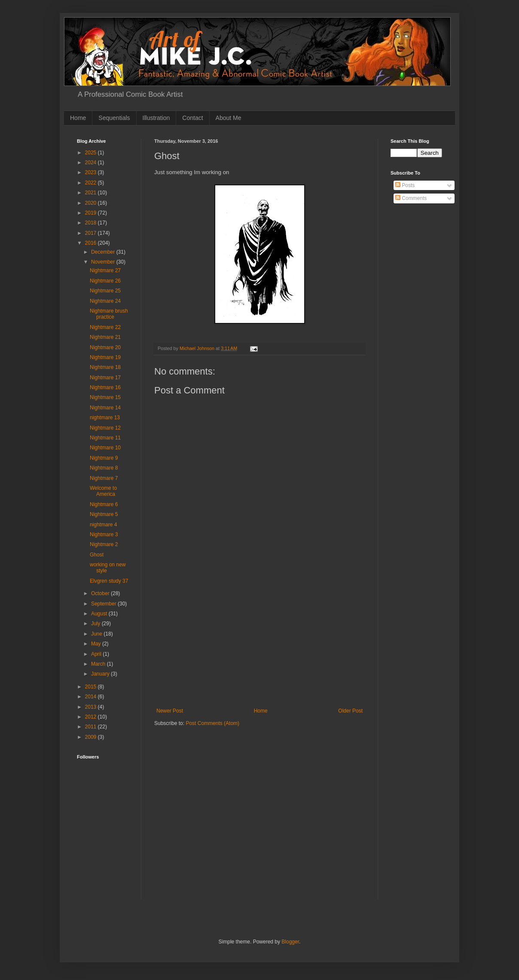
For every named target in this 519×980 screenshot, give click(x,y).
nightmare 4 (103, 525)
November (104, 262)
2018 (92, 223)
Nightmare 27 (105, 270)
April (97, 654)
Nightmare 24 (105, 301)
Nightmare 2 (104, 544)
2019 (92, 213)
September (104, 604)
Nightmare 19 (105, 357)
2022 (92, 183)
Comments (411, 198)
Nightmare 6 (104, 504)
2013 (92, 707)
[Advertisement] (259, 643)
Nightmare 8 (104, 468)
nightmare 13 (105, 418)
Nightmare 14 (105, 408)
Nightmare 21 (105, 337)
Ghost (97, 555)
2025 (92, 153)
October (101, 593)
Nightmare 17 (105, 378)
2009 (92, 737)
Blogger (290, 942)
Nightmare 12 (105, 428)
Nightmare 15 (105, 397)
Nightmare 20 (105, 347)
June (97, 634)
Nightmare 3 (104, 535)
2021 (92, 193)
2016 (92, 243)
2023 (92, 172)
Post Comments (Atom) (212, 723)
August (100, 614)
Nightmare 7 (104, 478)
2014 (92, 697)
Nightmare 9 (104, 458)
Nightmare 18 (105, 367)
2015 (92, 687)
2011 (92, 727)
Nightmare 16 (105, 387)
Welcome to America (103, 491)
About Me (229, 118)
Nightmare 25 (105, 291)
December (104, 252)
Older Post (350, 711)
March (99, 664)
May (97, 644)
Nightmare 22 (105, 327)
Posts (405, 185)
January (101, 674)
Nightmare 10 (105, 448)
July (96, 624)
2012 (92, 717)
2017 (92, 233)
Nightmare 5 (104, 514)
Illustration (156, 118)
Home (78, 118)
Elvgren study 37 (109, 581)
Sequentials (114, 118)
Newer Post (170, 711)
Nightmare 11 (105, 438)
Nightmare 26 (105, 281)
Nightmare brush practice (109, 314)
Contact (192, 118)
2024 (92, 163)
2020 (92, 203)
